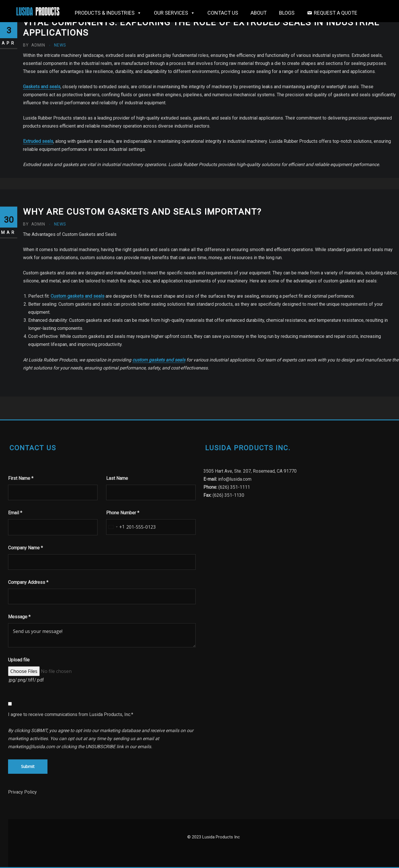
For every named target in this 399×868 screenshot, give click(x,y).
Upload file (19, 660)
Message (19, 617)
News (60, 45)
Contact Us (223, 13)
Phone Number (123, 513)
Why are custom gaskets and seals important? (142, 212)
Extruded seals (38, 141)
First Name (21, 478)
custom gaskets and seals (159, 360)
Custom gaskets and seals (78, 296)
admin (34, 45)
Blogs (287, 13)
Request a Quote (336, 13)
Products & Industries (108, 13)
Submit (28, 766)
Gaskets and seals (42, 87)
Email (15, 513)
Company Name (25, 548)
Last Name (117, 478)
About (259, 13)
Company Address (28, 582)
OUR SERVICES (174, 13)
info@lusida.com (235, 479)
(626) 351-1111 (234, 487)
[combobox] (115, 527)
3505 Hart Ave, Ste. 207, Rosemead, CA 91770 (250, 471)
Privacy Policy (22, 792)
